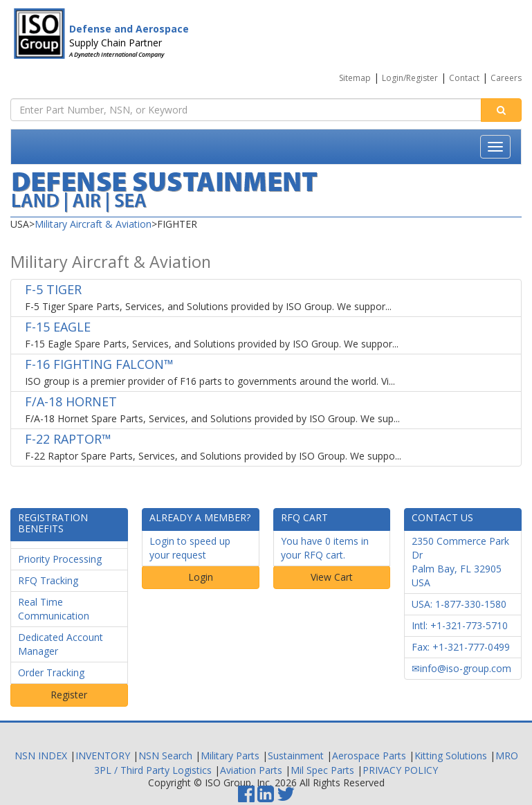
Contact (464, 78)
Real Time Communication (54, 609)
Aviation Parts (251, 770)
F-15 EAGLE (58, 327)
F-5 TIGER (53, 289)
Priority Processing (60, 559)
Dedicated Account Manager (61, 644)
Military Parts (230, 756)
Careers (506, 78)
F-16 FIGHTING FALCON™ (99, 364)
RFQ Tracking (48, 580)
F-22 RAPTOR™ (68, 439)
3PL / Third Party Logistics (153, 770)
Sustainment (296, 756)
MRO (507, 756)
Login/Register (410, 78)
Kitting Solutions (451, 756)
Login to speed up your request (190, 548)
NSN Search (165, 756)
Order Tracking (51, 672)
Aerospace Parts (369, 756)
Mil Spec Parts (322, 770)
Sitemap (355, 78)
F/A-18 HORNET (71, 401)
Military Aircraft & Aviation (93, 224)
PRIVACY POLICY (400, 770)
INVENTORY (103, 756)
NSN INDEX (41, 756)
